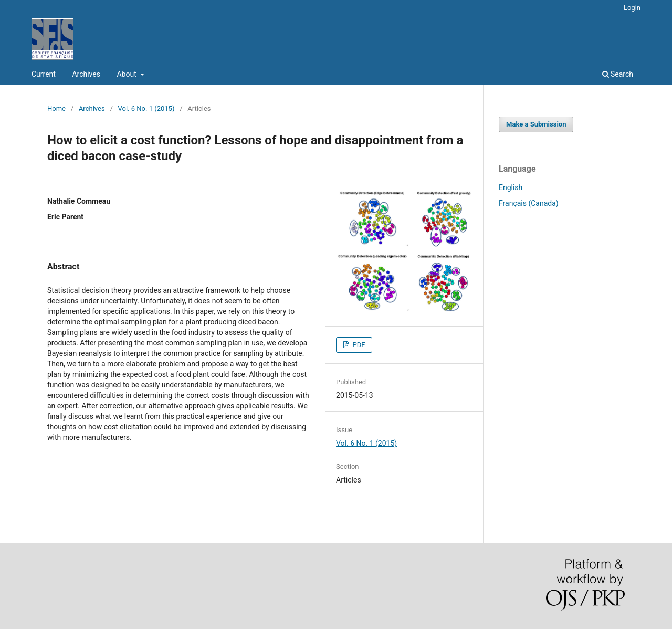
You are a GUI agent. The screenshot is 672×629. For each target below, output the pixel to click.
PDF (358, 345)
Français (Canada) (529, 203)
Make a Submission (536, 124)
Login (632, 8)
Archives (86, 74)
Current (44, 74)
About (127, 74)
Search (618, 74)
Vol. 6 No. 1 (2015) (146, 108)
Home (56, 108)
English (511, 187)
